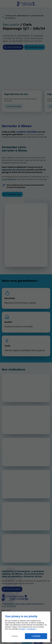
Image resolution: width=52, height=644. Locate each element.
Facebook (31, 629)
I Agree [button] (36, 636)
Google (22, 629)
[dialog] (26, 627)
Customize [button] (15, 636)
